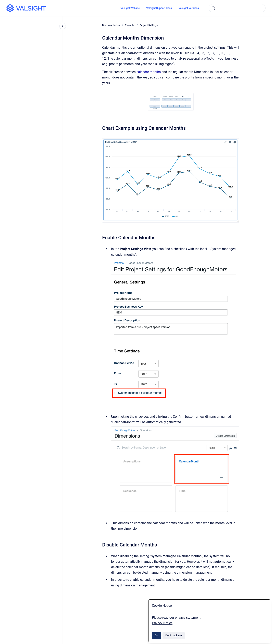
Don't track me (174, 635)
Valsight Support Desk (159, 8)
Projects (130, 25)
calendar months (149, 72)
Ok (156, 635)
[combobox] (237, 8)
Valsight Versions (189, 8)
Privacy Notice (162, 623)
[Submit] (213, 8)
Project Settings (149, 25)
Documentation (111, 25)
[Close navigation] (63, 26)
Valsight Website (130, 8)
